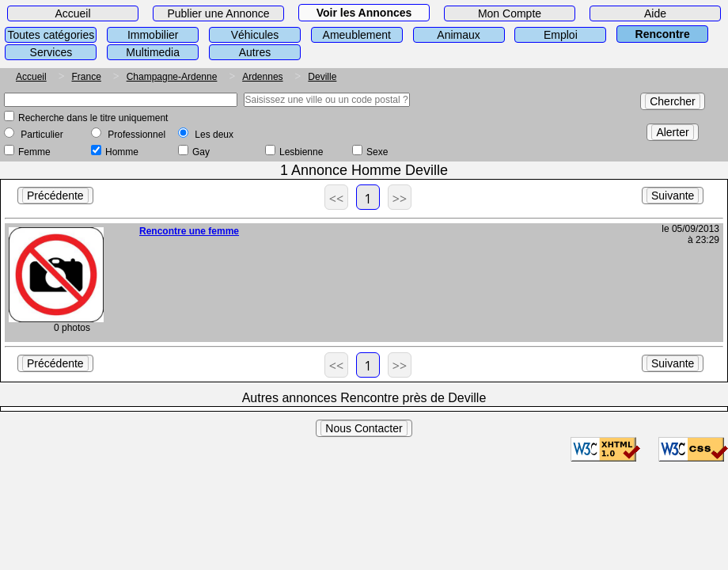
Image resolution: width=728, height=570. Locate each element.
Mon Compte (510, 13)
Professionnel (136, 135)
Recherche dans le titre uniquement (93, 118)
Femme (34, 152)
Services (51, 52)
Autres (255, 52)
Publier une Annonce (218, 13)
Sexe (377, 152)
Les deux (214, 135)
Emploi (561, 35)
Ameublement (357, 35)
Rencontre (663, 34)
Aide (655, 13)
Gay (201, 152)
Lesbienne (301, 152)
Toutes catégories (51, 35)
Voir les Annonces (364, 13)
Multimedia (153, 52)
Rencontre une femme (189, 231)
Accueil (72, 13)
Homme (122, 152)
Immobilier (153, 35)
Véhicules (255, 35)
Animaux (458, 35)
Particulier (42, 135)
